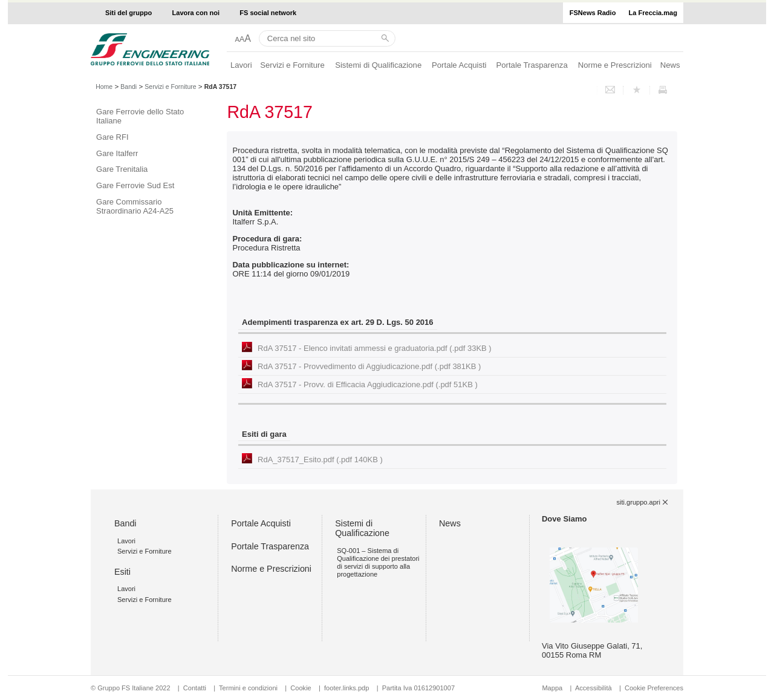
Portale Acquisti (459, 65)
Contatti (195, 688)
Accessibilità (594, 688)
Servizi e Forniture (292, 65)
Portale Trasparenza (532, 65)
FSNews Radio (593, 13)
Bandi (128, 87)
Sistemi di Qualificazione (378, 65)
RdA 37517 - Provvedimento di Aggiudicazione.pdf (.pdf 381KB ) (369, 366)
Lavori (241, 65)
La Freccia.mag (653, 13)
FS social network (268, 13)
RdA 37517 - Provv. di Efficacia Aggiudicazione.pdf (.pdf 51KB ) (368, 384)
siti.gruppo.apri (639, 502)
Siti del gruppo (128, 13)
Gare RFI (112, 137)
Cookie (301, 688)
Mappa (552, 688)
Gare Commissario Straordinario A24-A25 (135, 206)
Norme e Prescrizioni (615, 65)
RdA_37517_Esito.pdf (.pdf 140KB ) (320, 460)
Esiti (122, 572)
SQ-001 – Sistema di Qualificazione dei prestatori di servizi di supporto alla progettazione (378, 563)
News (670, 65)
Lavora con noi (196, 13)
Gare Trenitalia (122, 169)
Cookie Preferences (654, 688)
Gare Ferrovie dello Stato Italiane (140, 116)
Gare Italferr (117, 153)
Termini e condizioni (248, 688)
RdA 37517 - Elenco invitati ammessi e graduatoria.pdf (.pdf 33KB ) (375, 348)
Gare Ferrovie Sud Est (135, 185)
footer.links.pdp (346, 688)
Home (104, 87)
